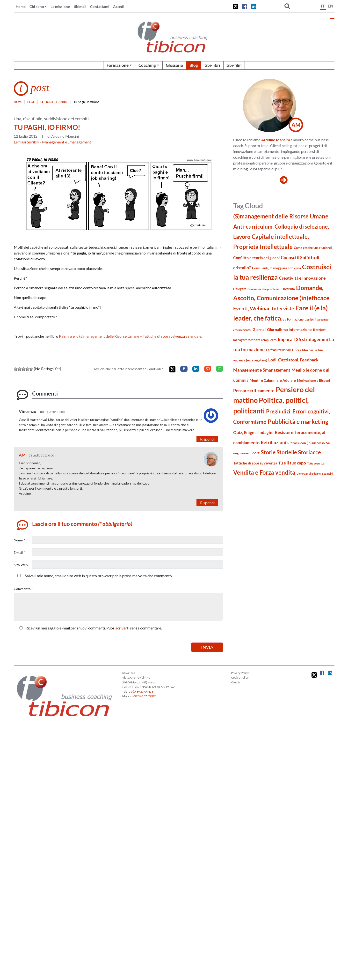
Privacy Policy (240, 673)
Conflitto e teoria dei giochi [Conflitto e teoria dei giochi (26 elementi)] (256, 258)
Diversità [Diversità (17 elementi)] (288, 289)
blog (31, 102)
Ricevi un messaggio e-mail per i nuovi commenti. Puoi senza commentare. (90, 628)
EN (330, 6)
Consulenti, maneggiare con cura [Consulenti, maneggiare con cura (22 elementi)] (276, 268)
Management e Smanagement (67, 142)
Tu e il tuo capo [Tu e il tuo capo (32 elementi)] (292, 463)
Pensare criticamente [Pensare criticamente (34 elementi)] (254, 391)
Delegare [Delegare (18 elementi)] (240, 289)
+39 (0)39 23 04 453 (140, 692)
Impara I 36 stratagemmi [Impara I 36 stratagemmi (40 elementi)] (303, 339)
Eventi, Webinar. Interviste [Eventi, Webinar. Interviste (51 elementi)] (264, 308)
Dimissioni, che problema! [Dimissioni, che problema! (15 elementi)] (264, 289)
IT (323, 6)
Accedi (119, 7)
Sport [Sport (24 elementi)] (255, 453)
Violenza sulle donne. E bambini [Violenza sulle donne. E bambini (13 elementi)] (315, 474)
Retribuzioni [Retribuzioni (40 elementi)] (273, 442)
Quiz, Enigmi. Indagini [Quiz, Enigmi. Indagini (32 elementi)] (253, 432)
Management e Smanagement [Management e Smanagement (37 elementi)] (262, 370)
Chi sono (37, 7)
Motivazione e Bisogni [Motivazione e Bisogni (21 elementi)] (314, 380)
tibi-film (234, 65)
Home (21, 7)
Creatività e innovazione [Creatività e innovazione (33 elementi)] (302, 278)
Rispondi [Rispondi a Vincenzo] (207, 439)
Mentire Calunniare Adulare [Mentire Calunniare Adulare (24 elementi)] (273, 380)
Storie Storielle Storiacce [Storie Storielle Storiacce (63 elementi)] (291, 452)
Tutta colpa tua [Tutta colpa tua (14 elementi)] (316, 463)
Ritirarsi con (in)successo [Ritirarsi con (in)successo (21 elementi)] (306, 443)
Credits (236, 682)
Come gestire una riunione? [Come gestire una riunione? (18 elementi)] (313, 248)
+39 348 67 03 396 (144, 696)
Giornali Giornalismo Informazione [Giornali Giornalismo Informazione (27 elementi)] (282, 329)
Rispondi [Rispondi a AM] (207, 503)
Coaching (147, 65)
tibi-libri (212, 65)
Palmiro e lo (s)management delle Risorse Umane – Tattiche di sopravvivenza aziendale (130, 336)
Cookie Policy (240, 677)
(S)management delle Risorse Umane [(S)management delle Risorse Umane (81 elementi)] (281, 216)
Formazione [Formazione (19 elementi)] (295, 319)
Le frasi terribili (54, 102)
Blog (194, 65)
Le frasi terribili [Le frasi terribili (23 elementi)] (278, 350)
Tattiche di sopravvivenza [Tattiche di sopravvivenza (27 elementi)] (255, 463)
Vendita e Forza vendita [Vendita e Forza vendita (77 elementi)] (264, 472)
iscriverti (122, 628)
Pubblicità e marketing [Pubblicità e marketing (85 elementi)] (298, 422)
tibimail (80, 7)
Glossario (174, 65)
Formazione (118, 65)
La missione (60, 7)
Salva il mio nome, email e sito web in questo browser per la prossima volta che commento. (99, 576)
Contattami (100, 7)
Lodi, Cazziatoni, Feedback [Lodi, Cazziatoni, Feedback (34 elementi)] (293, 360)
